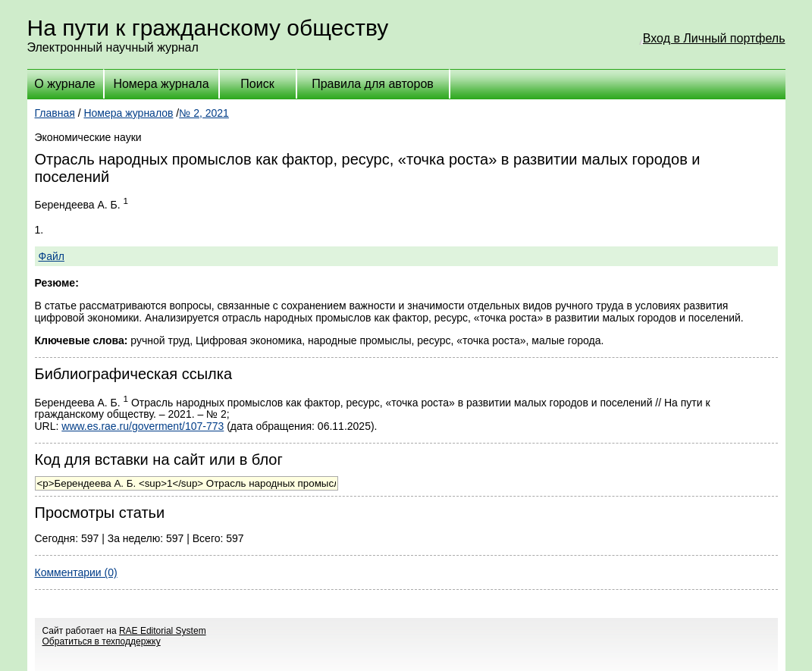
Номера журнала (161, 84)
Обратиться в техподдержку (102, 641)
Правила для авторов (373, 84)
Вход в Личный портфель (714, 38)
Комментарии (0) (76, 572)
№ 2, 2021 (204, 113)
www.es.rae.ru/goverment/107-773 (143, 426)
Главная (55, 113)
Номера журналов (128, 113)
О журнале (64, 84)
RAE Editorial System (163, 631)
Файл (52, 256)
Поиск (257, 84)
